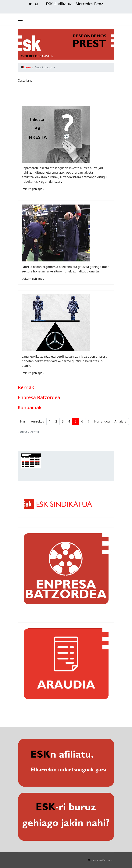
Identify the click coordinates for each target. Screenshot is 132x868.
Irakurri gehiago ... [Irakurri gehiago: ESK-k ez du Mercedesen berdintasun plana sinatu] (34, 373)
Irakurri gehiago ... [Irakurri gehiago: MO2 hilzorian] (34, 279)
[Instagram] (37, 4)
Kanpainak (30, 407)
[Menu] (20, 19)
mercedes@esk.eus (102, 860)
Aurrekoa (38, 421)
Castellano (25, 80)
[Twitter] (30, 4)
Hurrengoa (102, 421)
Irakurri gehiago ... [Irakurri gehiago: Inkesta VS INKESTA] (34, 189)
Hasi (23, 421)
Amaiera (121, 421)
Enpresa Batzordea (39, 397)
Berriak (26, 387)
